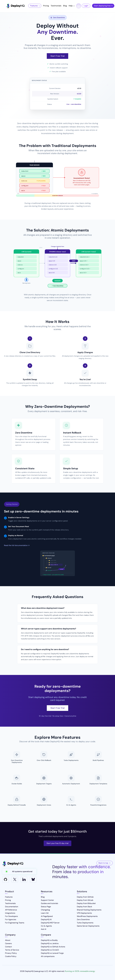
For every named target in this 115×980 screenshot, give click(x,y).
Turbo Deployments (85, 923)
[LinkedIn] (24, 879)
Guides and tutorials (49, 903)
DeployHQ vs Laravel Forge (52, 953)
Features (34, 6)
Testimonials (56, 6)
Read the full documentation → (17, 545)
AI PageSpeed (47, 916)
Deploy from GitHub (85, 897)
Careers (8, 943)
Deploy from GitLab (85, 900)
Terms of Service (12, 950)
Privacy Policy (11, 953)
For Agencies (11, 919)
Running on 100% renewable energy (80, 971)
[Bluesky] (33, 879)
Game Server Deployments (88, 926)
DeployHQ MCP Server (50, 923)
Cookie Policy (11, 956)
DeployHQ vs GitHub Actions (53, 947)
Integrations (10, 913)
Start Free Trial (57, 56)
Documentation (12, 907)
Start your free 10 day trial (57, 843)
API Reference (11, 910)
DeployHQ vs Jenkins (50, 943)
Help (71, 6)
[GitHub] (6, 879)
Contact (8, 947)
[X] (15, 879)
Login (86, 6)
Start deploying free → (103, 6)
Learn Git (45, 913)
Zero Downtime (83, 919)
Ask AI (44, 929)
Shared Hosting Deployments (89, 910)
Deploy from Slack (84, 907)
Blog (65, 6)
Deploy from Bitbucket (86, 903)
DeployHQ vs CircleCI (50, 950)
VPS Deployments (84, 913)
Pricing (46, 6)
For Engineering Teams (15, 923)
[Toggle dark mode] (79, 6)
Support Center (47, 900)
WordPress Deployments (87, 916)
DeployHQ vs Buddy (49, 940)
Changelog (45, 910)
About (8, 940)
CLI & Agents (46, 926)
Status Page (46, 907)
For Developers (11, 916)
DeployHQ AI (46, 919)
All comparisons (48, 956)
